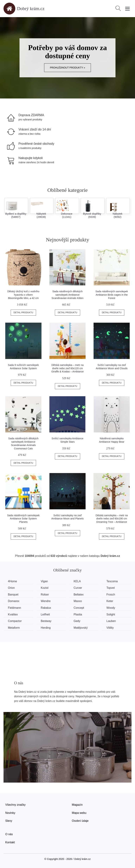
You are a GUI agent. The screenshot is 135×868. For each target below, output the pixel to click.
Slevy (9, 821)
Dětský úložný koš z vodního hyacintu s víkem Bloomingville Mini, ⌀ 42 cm (23, 295)
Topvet (111, 588)
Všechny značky (15, 805)
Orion (11, 588)
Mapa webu (79, 813)
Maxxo (78, 601)
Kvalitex (13, 614)
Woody (111, 608)
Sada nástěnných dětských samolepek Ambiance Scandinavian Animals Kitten (67, 295)
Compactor (15, 621)
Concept (79, 608)
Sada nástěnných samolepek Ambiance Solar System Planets (23, 519)
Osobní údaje (80, 821)
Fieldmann (15, 608)
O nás (9, 834)
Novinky (10, 813)
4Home (12, 581)
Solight (111, 614)
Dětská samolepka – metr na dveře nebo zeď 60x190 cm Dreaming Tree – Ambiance (112, 519)
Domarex (14, 601)
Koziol (45, 588)
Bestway (46, 621)
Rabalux (46, 608)
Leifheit (45, 614)
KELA (77, 581)
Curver (78, 588)
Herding (46, 628)
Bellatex (79, 595)
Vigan (44, 581)
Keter (110, 601)
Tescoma (112, 581)
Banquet (13, 595)
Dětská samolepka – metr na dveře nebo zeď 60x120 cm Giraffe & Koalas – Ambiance (67, 368)
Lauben (111, 621)
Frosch (111, 595)
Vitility (110, 628)
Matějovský (81, 628)
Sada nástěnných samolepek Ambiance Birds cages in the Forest (112, 295)
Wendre (46, 601)
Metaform (14, 628)
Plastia (78, 614)
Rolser (45, 595)
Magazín (77, 805)
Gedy (77, 621)
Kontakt (10, 842)
